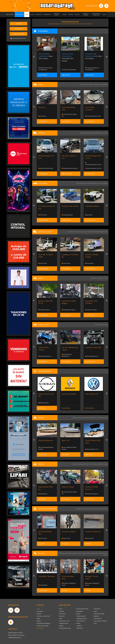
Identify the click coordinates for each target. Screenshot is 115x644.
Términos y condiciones (43, 616)
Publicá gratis (19, 34)
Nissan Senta (43, 403)
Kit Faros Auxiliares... (69, 532)
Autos (61, 609)
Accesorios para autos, (84, 509)
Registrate (18, 29)
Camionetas (62, 614)
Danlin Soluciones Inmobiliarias (45, 69)
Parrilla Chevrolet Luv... (93, 532)
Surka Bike (43, 585)
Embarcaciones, (78, 418)
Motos (61, 619)
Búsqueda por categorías (43, 623)
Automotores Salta (46, 168)
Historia (39, 621)
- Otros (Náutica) (81, 621)
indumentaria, (103, 553)
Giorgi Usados (67, 215)
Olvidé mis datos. (18, 38)
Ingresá (19, 24)
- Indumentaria (97, 619)
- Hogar (95, 611)
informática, (77, 553)
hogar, (84, 553)
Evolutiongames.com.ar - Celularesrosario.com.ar (93, 166)
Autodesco (43, 494)
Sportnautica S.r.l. (45, 356)
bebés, (89, 553)
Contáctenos (40, 628)
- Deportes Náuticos (81, 619)
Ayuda (38, 619)
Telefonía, (61, 553)
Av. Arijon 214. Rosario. (94, 56)
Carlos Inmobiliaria (69, 70)
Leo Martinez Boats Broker (46, 448)
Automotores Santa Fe (69, 115)
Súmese (39, 614)
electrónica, (69, 553)
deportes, (95, 553)
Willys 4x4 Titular (68, 487)
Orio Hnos (43, 215)
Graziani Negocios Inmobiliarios (92, 69)
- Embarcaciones (81, 616)
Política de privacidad (43, 626)
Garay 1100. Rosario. (45, 56)
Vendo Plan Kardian (69, 394)
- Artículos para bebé (99, 614)
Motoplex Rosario (69, 310)
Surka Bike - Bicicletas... (47, 576)
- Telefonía (79, 626)
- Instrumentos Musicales (100, 621)
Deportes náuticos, (90, 418)
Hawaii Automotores (93, 116)
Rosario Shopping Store (69, 584)
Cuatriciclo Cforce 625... (93, 347)
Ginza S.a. (42, 107)
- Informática (97, 609)
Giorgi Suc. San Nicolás (70, 206)
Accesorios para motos (99, 509)
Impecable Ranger (92, 206)
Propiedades (79, 611)
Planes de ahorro (64, 623)
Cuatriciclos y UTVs (64, 621)
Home (38, 609)
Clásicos (61, 626)
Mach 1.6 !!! (66, 440)
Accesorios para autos (65, 628)
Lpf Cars (89, 215)
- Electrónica (79, 628)
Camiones (62, 616)
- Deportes (96, 616)
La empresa (40, 611)
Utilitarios (62, 611)
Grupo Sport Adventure (67, 355)
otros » (106, 555)
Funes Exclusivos (92, 494)
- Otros (95, 623)
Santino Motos (44, 310)
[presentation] (34, 57)
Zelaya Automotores (70, 168)
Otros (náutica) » (102, 418)
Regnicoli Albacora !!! (46, 440)
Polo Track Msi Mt (92, 394)
